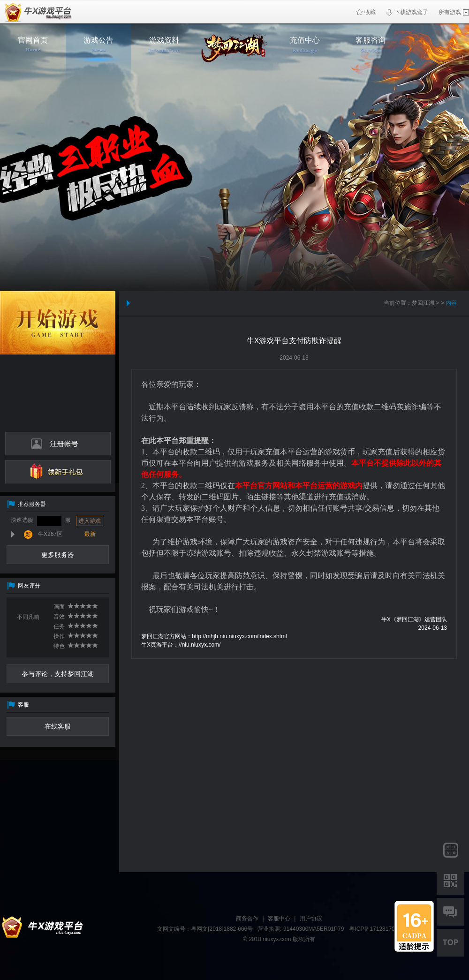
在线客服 (58, 726)
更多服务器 (58, 555)
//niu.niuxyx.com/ (200, 645)
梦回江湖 (423, 303)
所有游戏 (454, 12)
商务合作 (247, 919)
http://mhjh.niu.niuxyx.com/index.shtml (239, 636)
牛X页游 (36, 12)
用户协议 (311, 919)
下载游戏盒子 (407, 12)
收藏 (366, 12)
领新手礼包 (58, 472)
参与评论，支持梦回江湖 (58, 674)
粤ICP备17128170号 (374, 929)
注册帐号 (58, 444)
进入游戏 (90, 521)
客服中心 (279, 919)
